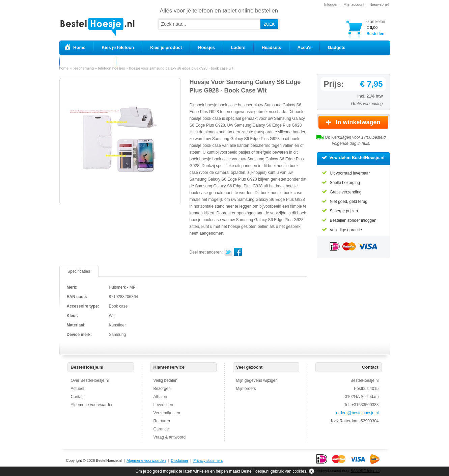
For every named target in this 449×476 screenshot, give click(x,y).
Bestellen (376, 28)
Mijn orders (246, 389)
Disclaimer (180, 460)
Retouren (162, 421)
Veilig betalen (165, 380)
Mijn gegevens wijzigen (257, 380)
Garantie (161, 429)
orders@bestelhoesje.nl (357, 413)
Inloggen (331, 4)
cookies (299, 471)
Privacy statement (208, 460)
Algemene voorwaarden (92, 405)
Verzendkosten (167, 413)
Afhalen (160, 397)
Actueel (78, 389)
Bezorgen (162, 389)
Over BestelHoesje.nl (90, 380)
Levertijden (163, 405)
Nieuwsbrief (379, 4)
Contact (78, 397)
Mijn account (354, 4)
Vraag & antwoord (170, 437)
